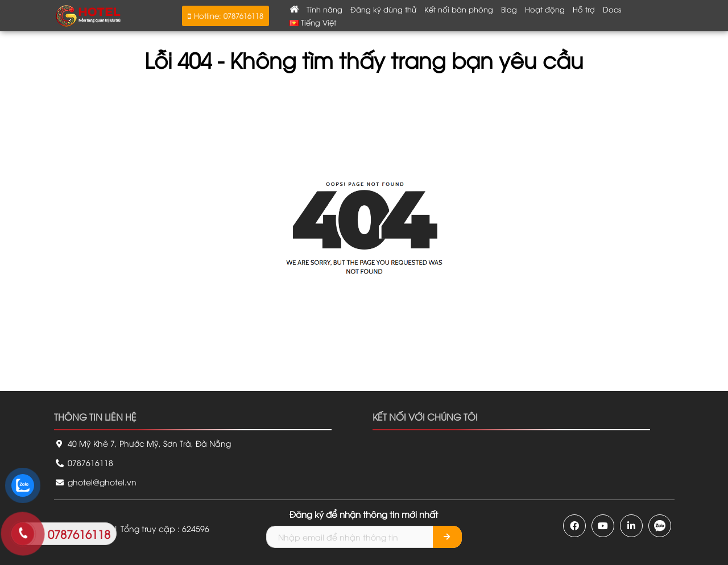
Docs (612, 9)
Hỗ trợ (584, 9)
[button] (226, 16)
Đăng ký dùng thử (383, 9)
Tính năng (324, 9)
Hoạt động (545, 9)
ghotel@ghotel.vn (95, 482)
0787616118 (84, 462)
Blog (509, 9)
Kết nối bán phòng (459, 9)
